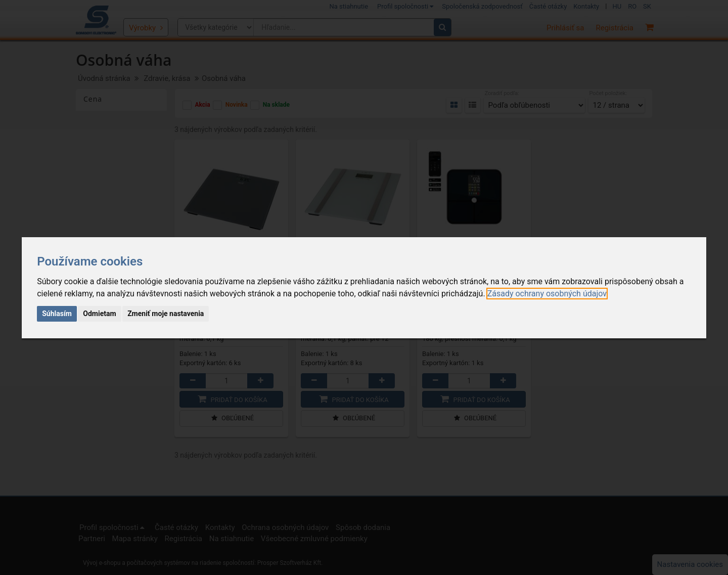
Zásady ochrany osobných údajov (547, 294)
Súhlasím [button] (57, 314)
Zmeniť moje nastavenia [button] (166, 314)
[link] (547, 294)
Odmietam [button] (99, 314)
